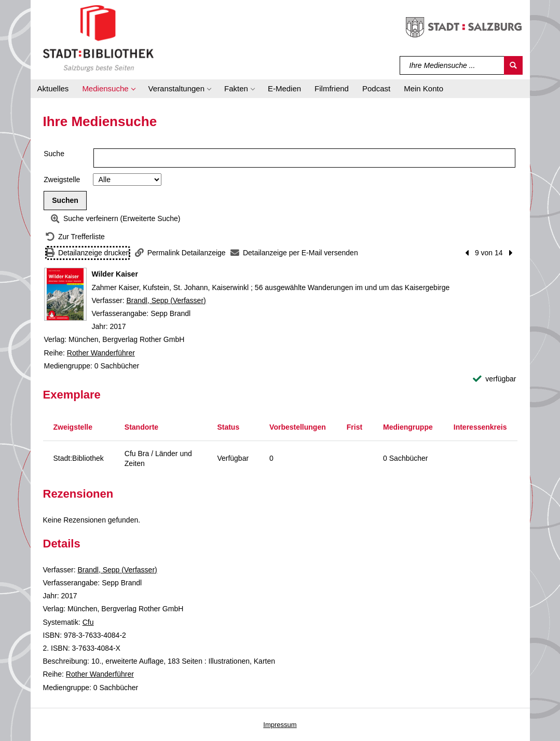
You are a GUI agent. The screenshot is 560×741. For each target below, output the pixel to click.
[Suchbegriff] (452, 65)
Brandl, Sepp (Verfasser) (166, 300)
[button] (108, 89)
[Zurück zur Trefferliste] (75, 237)
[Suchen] (513, 65)
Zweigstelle (62, 180)
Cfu (88, 622)
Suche (54, 154)
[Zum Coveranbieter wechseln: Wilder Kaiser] (65, 294)
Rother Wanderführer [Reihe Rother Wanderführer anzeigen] (101, 353)
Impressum (280, 725)
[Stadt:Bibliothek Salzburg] (98, 38)
